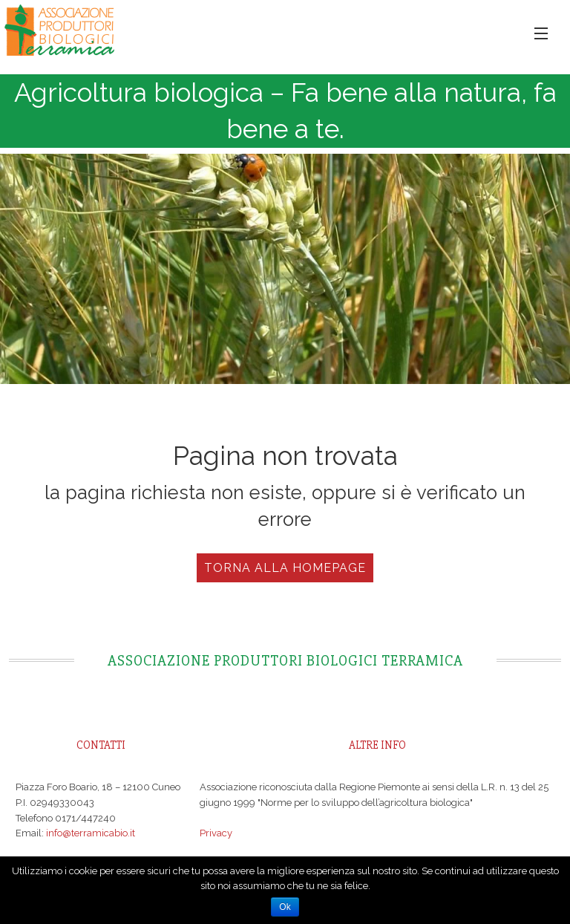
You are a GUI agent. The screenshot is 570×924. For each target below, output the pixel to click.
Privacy (216, 833)
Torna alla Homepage (285, 568)
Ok (285, 907)
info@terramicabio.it (91, 833)
